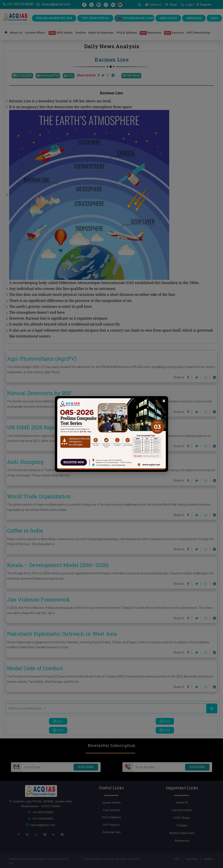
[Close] (164, 401)
